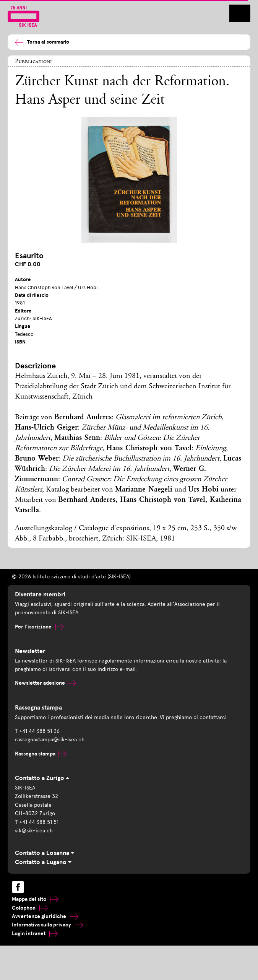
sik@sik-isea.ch (34, 831)
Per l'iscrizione (39, 627)
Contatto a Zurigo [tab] (42, 778)
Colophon (30, 908)
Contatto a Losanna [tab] (45, 853)
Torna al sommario (42, 42)
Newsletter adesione (45, 683)
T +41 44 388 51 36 (37, 731)
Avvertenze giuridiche (45, 916)
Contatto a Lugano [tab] (43, 862)
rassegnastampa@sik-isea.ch (50, 740)
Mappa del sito (35, 899)
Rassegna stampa (41, 754)
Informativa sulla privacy (48, 925)
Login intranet (35, 934)
